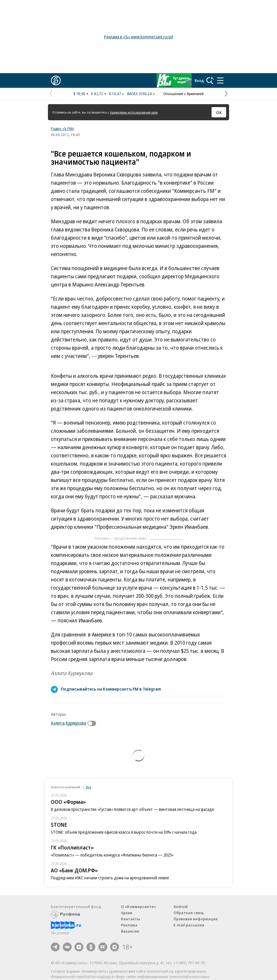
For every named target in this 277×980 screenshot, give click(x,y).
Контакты (130, 919)
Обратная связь (189, 913)
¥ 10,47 (115, 94)
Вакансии (130, 931)
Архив (127, 913)
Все (89, 787)
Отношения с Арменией (183, 94)
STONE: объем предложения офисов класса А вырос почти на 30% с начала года (124, 832)
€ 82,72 (97, 94)
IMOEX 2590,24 (139, 94)
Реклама (129, 925)
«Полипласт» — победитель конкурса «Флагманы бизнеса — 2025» (112, 855)
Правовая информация (196, 919)
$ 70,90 (79, 94)
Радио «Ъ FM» (63, 128)
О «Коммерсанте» (138, 907)
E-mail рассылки (189, 925)
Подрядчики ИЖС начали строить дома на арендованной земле (110, 878)
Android (181, 907)
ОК (219, 112)
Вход (199, 80)
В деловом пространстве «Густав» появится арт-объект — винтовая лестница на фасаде (133, 809)
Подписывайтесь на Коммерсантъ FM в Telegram (111, 689)
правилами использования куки (134, 112)
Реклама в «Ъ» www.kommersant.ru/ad (138, 37)
